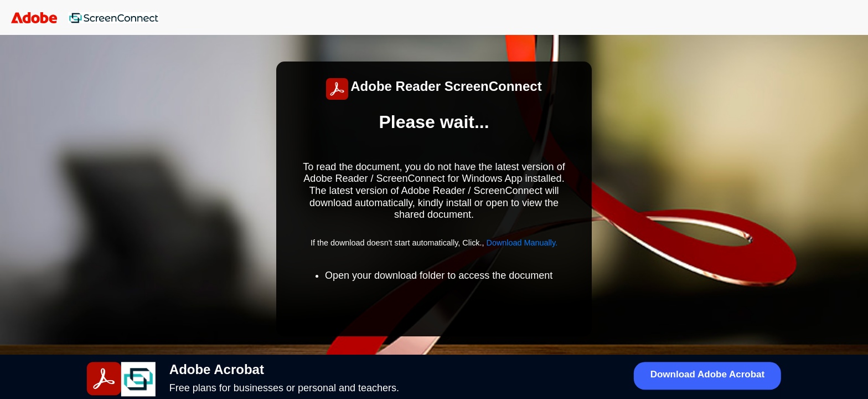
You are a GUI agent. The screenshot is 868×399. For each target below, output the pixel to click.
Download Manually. (522, 243)
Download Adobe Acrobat (708, 374)
